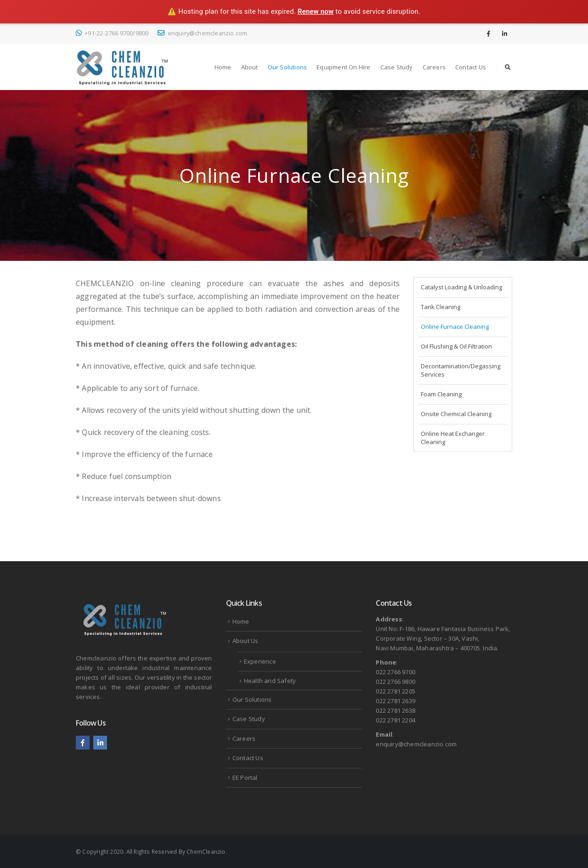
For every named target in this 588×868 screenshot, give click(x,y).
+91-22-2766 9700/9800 (112, 33)
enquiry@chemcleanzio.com (202, 33)
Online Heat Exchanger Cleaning (453, 438)
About (250, 67)
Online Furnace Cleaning (455, 327)
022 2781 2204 (396, 720)
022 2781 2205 (396, 691)
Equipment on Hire (343, 67)
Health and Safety (270, 681)
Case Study (397, 67)
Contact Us (471, 67)
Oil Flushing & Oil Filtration (456, 346)
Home (223, 67)
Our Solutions (288, 67)
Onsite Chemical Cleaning (456, 414)
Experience (260, 661)
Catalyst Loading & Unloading (461, 287)
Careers (434, 67)
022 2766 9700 (396, 672)
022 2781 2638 (396, 710)
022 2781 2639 (396, 701)
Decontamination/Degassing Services (461, 370)
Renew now (316, 11)
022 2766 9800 (396, 682)
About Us (246, 641)
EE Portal (245, 778)
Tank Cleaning (441, 307)
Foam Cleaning (441, 394)
